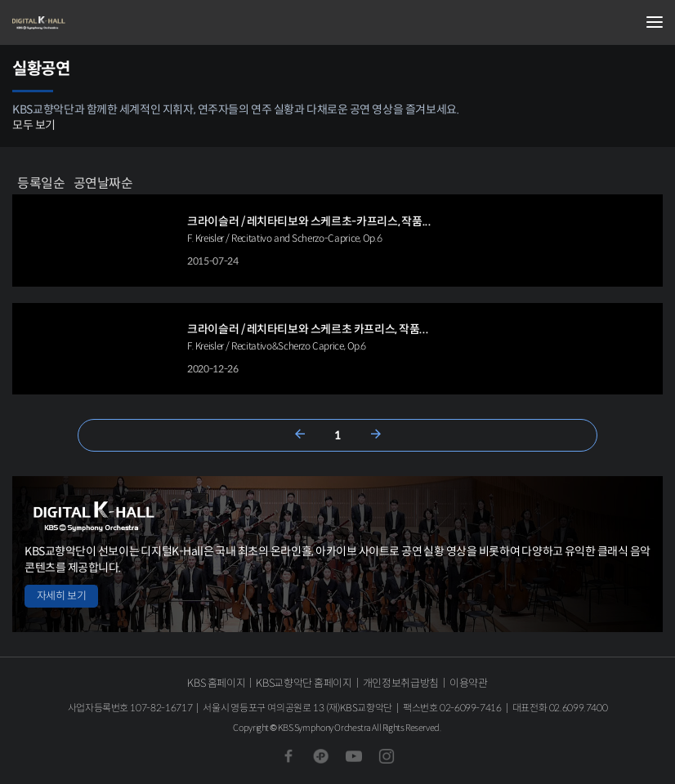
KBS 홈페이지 (216, 683)
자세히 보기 (61, 596)
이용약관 (469, 683)
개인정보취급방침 (401, 683)
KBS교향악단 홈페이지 (304, 683)
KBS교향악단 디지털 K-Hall (94, 23)
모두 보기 (34, 125)
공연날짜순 (103, 183)
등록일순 (41, 183)
